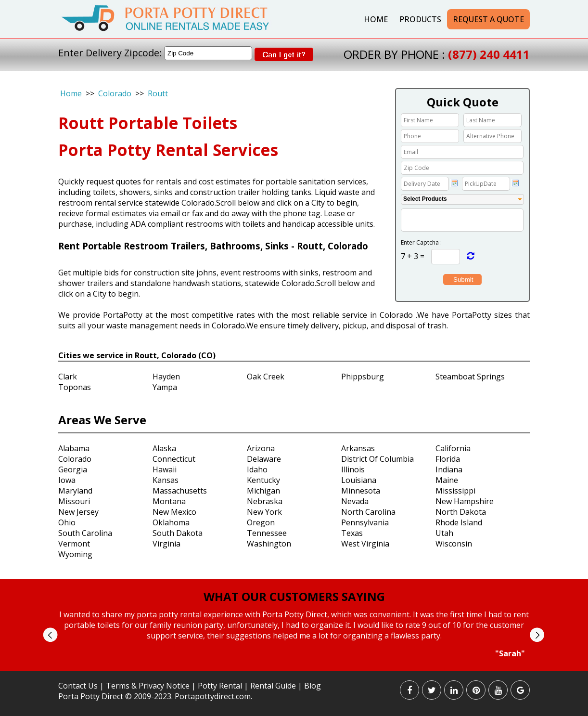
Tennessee (267, 533)
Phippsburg (363, 377)
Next (537, 635)
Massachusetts (180, 491)
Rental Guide (274, 686)
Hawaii (165, 469)
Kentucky (263, 480)
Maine (447, 480)
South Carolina (85, 533)
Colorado (115, 93)
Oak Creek (266, 377)
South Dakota (178, 533)
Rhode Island (459, 522)
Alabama (74, 448)
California (453, 448)
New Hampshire (465, 501)
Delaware (264, 459)
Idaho (257, 469)
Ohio (67, 522)
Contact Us (78, 686)
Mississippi (455, 491)
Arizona (261, 448)
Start (291, 668)
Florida (448, 459)
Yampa (165, 387)
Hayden (166, 377)
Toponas (75, 387)
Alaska (164, 448)
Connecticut (174, 459)
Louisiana (359, 480)
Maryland (75, 491)
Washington (269, 544)
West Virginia (365, 544)
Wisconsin (454, 544)
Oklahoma (171, 522)
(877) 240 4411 (489, 54)
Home (376, 19)
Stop (298, 668)
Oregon (261, 522)
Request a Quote (488, 19)
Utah (444, 533)
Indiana (449, 469)
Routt (158, 93)
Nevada (355, 501)
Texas (352, 533)
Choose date (454, 183)
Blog (313, 686)
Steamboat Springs (470, 377)
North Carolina (368, 512)
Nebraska (265, 501)
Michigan (263, 491)
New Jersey (78, 512)
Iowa (67, 480)
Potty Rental (220, 686)
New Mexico (174, 512)
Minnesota (361, 491)
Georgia (73, 469)
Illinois (353, 469)
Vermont (74, 544)
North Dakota (461, 512)
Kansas (166, 480)
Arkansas (358, 448)
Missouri (74, 501)
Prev (50, 635)
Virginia (166, 544)
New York (264, 512)
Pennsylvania (365, 522)
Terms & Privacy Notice (148, 686)
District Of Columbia (377, 459)
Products (420, 19)
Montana (169, 501)
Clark (68, 377)
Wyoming (75, 554)
